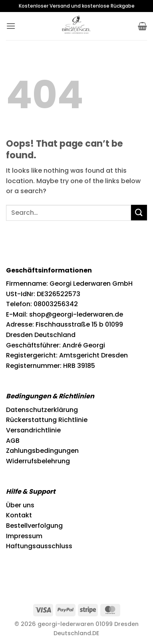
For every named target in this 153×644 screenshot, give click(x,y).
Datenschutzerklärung (42, 410)
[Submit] (139, 213)
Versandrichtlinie (33, 430)
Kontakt (19, 515)
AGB (13, 441)
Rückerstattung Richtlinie (47, 420)
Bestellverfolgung (34, 526)
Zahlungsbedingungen (42, 451)
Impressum (24, 536)
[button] (11, 26)
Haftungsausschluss (39, 546)
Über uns (20, 505)
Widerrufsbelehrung (38, 461)
